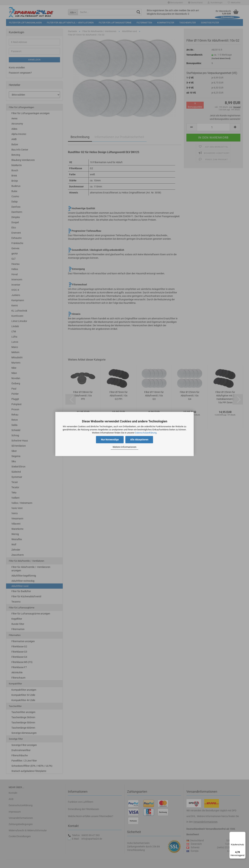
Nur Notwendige (110, 440)
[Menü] (243, 834)
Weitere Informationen (124, 447)
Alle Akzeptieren (139, 440)
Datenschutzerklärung (146, 433)
